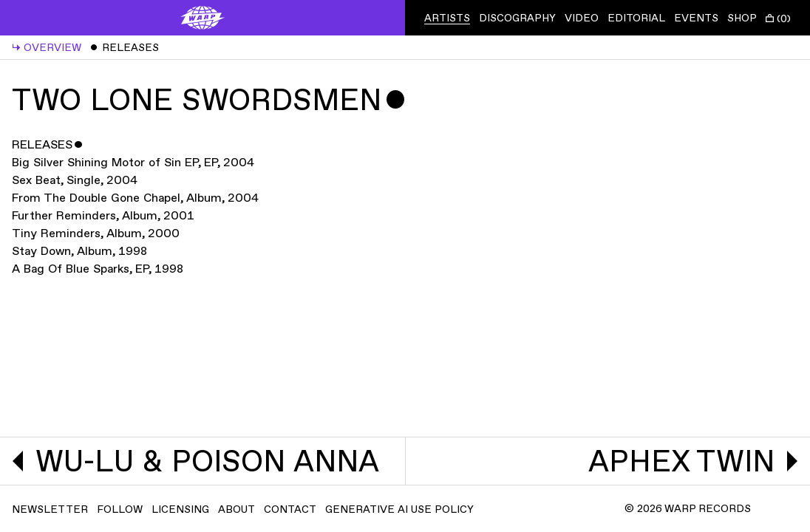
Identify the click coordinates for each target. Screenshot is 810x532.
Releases (125, 48)
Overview (47, 48)
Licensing (180, 509)
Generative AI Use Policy (399, 509)
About (236, 509)
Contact (290, 509)
